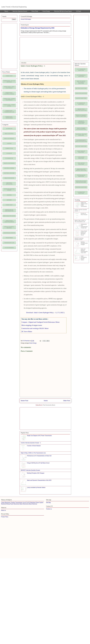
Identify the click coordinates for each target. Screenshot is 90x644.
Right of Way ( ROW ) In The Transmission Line (33, 453)
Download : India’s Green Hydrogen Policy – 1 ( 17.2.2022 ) (45, 313)
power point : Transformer (9, 117)
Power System (40, 503)
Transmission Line (20, 503)
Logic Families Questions (81, 152)
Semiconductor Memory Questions (81, 170)
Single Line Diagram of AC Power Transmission (39, 436)
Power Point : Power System (9, 105)
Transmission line (9, 243)
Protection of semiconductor (9, 210)
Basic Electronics (24, 504)
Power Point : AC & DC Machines (9, 81)
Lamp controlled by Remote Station (36, 487)
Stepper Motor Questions (81, 176)
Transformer (9, 238)
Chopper (9, 143)
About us (3, 510)
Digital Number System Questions (81, 129)
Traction (13, 503)
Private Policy (5, 517)
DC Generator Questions (81, 104)
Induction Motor (9, 178)
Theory (6, 11)
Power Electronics (15, 504)
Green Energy (46, 11)
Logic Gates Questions (81, 158)
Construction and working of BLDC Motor (35, 328)
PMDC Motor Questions (81, 164)
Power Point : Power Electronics (9, 99)
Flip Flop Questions (81, 146)
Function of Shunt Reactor (34, 446)
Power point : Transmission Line (9, 111)
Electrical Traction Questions (81, 135)
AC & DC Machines (30, 503)
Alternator (9, 129)
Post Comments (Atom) (49, 405)
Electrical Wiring (9, 168)
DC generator (9, 158)
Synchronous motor (9, 233)
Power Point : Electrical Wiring (9, 93)
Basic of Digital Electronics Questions (81, 82)
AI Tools (79, 11)
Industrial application (9, 184)
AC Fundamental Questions (81, 76)
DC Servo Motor (27, 332)
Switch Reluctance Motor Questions (81, 182)
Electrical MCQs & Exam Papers (63, 11)
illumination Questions (81, 193)
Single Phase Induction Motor (9, 221)
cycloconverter (9, 248)
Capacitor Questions (81, 93)
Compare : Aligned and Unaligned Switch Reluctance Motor (40, 322)
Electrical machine (9, 173)
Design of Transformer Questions (81, 122)
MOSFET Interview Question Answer (30, 470)
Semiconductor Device (9, 216)
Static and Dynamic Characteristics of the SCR (39, 480)
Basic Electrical (9, 134)
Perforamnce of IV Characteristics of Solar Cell (39, 456)
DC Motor (9, 153)
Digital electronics (9, 163)
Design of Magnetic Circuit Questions (81, 116)
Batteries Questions (81, 88)
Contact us (49, 509)
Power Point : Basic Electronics (9, 87)
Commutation (9, 148)
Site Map (48, 503)
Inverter (9, 195)
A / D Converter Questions (81, 70)
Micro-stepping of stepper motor (32, 325)
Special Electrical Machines (9, 227)
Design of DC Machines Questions (81, 110)
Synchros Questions (81, 187)
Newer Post (24, 401)
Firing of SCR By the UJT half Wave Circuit (38, 463)
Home (46, 401)
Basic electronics (9, 139)
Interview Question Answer (20, 11)
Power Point (35, 11)
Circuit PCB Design (26, 19)
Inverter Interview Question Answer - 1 (31, 443)
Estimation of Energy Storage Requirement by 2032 (38, 28)
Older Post (67, 401)
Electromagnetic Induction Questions (81, 141)
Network (9, 200)
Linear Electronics (6, 503)
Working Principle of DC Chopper (36, 473)
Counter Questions (81, 98)
